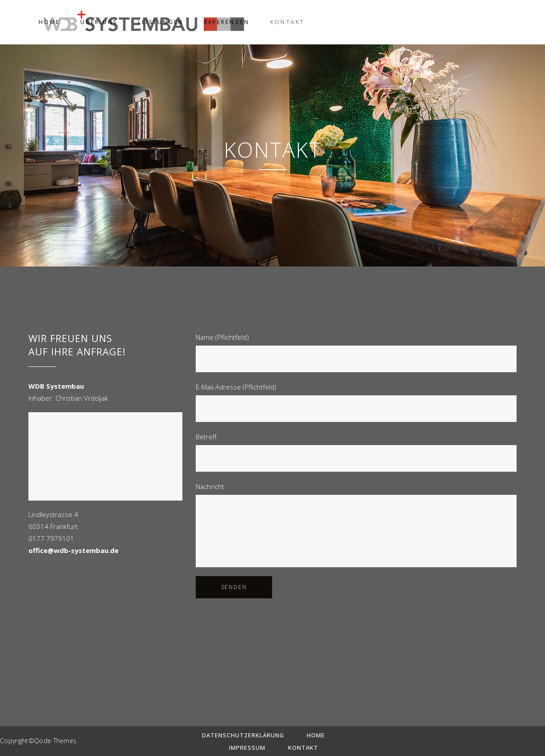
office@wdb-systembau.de (73, 550)
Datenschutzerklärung (243, 735)
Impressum (247, 748)
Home (316, 735)
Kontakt (303, 748)
